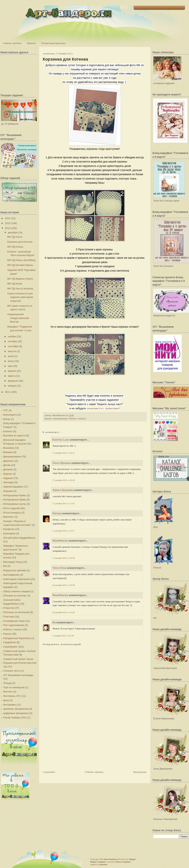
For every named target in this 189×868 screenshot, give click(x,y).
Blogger (132, 859)
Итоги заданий (12, 508)
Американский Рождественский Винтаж (18, 318)
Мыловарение (11, 575)
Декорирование (12, 457)
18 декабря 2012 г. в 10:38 (64, 585)
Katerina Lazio (61, 440)
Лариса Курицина (63, 490)
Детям (7, 465)
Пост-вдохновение (14, 625)
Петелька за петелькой (16, 612)
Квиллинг (9, 517)
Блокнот (8, 431)
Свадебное (10, 642)
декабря (13, 232)
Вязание (8, 452)
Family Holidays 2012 (15, 718)
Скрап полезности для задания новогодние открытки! (20, 297)
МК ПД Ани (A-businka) (20, 289)
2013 (8, 223)
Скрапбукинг (10, 647)
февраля (13, 381)
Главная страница (12, 43)
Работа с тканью (13, 629)
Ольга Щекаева (62, 463)
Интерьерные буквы (15, 495)
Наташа (57, 513)
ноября (12, 336)
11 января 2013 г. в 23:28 (63, 636)
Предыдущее (140, 772)
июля (11, 356)
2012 (8, 228)
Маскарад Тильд (13, 562)
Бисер (7, 419)
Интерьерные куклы (15, 504)
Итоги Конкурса (12, 513)
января (12, 386)
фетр (6, 700)
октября (12, 341)
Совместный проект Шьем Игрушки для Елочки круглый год (20, 663)
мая (10, 366)
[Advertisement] (65, 748)
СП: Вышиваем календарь (18, 675)
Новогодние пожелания (17, 579)
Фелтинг (8, 692)
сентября (13, 346)
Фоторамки (9, 705)
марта (11, 376)
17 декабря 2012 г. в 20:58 (64, 558)
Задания (8, 478)
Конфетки (9, 529)
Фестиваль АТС (12, 696)
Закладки (9, 482)
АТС (6, 410)
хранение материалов (16, 709)
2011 (8, 392)
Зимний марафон (13, 487)
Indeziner (103, 864)
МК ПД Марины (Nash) (20, 279)
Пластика (9, 617)
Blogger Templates (98, 862)
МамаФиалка (60, 541)
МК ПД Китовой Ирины (20, 265)
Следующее (49, 772)
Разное (7, 634)
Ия (54, 622)
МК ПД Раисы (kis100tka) (21, 260)
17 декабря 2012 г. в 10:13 (64, 453)
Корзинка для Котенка (20, 242)
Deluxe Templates (123, 862)
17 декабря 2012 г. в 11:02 (64, 503)
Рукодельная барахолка (53, 43)
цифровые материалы (16, 713)
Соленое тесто (12, 671)
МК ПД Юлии (15, 284)
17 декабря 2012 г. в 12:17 (64, 531)
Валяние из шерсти (14, 436)
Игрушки (8, 491)
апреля (12, 371)
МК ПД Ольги (15, 237)
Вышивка (9, 448)
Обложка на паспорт (15, 596)
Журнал (8, 474)
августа (12, 351)
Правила (31, 43)
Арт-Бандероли (111, 859)
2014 (8, 218)
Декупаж (8, 461)
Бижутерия (9, 415)
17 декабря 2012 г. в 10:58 (64, 480)
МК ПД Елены (15, 247)
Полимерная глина (14, 621)
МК (5, 566)
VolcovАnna (59, 568)
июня (11, 361)
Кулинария (9, 533)
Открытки (9, 608)
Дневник (8, 469)
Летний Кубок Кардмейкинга (19, 538)
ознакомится (103, 408)
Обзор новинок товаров (17, 591)
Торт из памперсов (14, 687)
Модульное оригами (15, 570)
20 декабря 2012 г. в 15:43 (64, 612)
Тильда (7, 683)
